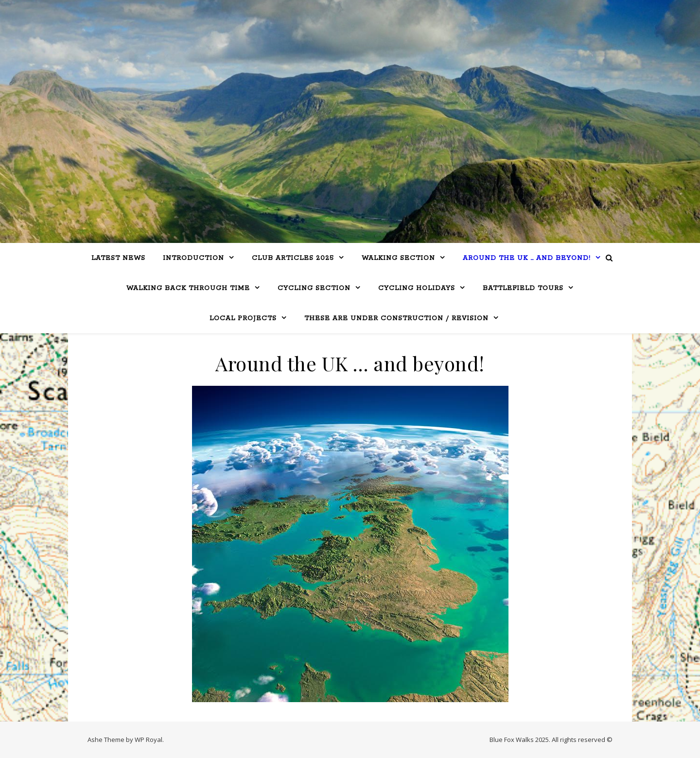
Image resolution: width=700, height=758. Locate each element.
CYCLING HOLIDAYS (417, 288)
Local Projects (243, 319)
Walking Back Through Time (188, 288)
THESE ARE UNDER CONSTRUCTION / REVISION (396, 319)
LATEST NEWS (118, 258)
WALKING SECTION (398, 258)
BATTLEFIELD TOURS (523, 288)
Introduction (193, 258)
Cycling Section (314, 288)
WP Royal (149, 740)
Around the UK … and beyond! (527, 258)
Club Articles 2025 (293, 258)
